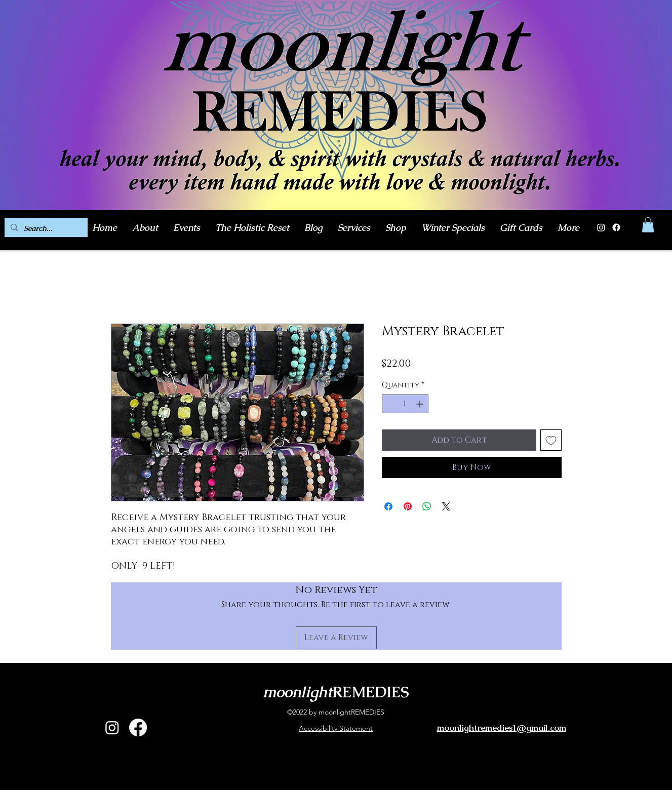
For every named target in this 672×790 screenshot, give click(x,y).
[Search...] (45, 228)
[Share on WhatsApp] (427, 506)
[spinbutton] (405, 404)
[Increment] (421, 404)
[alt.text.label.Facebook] (138, 727)
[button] (648, 225)
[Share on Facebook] (388, 506)
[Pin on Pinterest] (408, 506)
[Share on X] (446, 506)
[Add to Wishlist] (551, 440)
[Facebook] (616, 227)
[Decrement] (390, 404)
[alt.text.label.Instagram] (112, 727)
